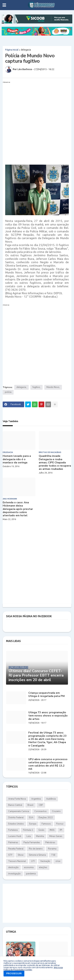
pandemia (31, 874)
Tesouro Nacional (17, 861)
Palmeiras (13, 843)
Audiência (51, 799)
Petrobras (50, 843)
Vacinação (45, 861)
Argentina (36, 799)
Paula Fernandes (32, 843)
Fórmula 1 (28, 830)
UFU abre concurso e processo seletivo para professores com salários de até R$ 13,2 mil (48, 764)
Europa (33, 824)
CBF (41, 805)
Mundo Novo (53, 387)
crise (58, 861)
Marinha (40, 836)
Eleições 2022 (46, 818)
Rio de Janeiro (36, 849)
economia (29, 867)
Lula (29, 836)
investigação (14, 874)
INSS (52, 830)
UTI (33, 861)
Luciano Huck (15, 836)
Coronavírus (41, 811)
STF (10, 855)
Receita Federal (16, 849)
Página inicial (12, 50)
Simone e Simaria (37, 855)
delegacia (26, 50)
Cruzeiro (56, 811)
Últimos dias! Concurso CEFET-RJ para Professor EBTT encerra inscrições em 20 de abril (36, 675)
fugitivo (36, 387)
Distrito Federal (16, 818)
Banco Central (15, 805)
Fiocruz (60, 824)
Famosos (46, 824)
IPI (61, 830)
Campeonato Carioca (19, 811)
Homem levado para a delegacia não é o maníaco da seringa (17, 459)
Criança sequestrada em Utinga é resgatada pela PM (46, 695)
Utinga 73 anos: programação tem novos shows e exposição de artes (48, 716)
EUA (31, 818)
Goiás (41, 830)
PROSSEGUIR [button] (14, 974)
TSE (53, 855)
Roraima (52, 849)
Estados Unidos (16, 824)
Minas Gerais (56, 836)
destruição (13, 867)
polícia (8, 392)
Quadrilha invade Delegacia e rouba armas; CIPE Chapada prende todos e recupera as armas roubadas (55, 463)
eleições (43, 867)
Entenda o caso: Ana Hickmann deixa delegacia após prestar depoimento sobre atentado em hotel (18, 509)
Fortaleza (13, 830)
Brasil (30, 805)
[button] (4, 5)
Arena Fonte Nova (17, 799)
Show (21, 855)
